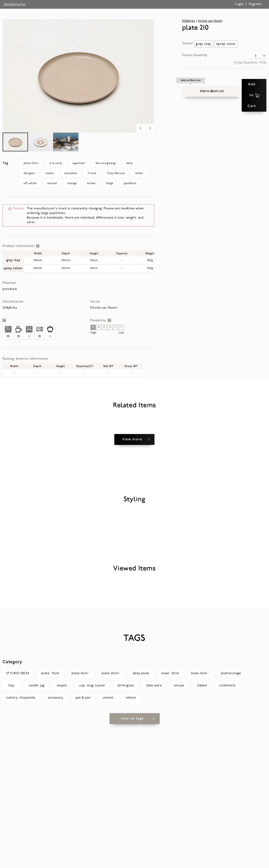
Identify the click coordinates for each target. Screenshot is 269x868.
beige (110, 183)
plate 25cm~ (111, 817)
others (131, 842)
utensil (108, 842)
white (139, 173)
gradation (130, 183)
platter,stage (231, 817)
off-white (30, 183)
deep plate (141, 817)
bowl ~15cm (170, 817)
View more (132, 537)
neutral (52, 183)
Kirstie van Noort (210, 21)
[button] (191, 84)
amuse (179, 830)
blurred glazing (106, 163)
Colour (188, 44)
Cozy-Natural (116, 173)
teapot (62, 830)
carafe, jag (37, 830)
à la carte (56, 163)
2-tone (92, 173)
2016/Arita (188, 21)
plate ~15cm (50, 817)
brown (91, 183)
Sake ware (154, 830)
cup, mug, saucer (92, 830)
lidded (202, 830)
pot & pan (83, 842)
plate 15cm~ (31, 163)
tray (11, 830)
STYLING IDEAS (18, 817)
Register (255, 4)
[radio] (204, 44)
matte (50, 173)
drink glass (126, 830)
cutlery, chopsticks (21, 842)
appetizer (79, 163)
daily (129, 163)
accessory (56, 842)
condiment (227, 830)
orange (72, 183)
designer (29, 173)
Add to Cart (241, 84)
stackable (71, 173)
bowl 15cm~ (200, 817)
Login (239, 4)
